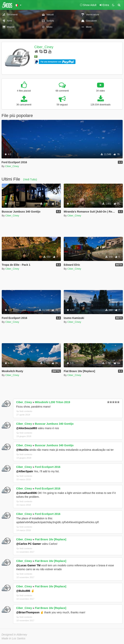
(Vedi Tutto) (30, 179)
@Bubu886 (23, 591)
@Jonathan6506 (26, 493)
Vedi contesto (24, 411)
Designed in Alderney (14, 635)
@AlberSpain (25, 471)
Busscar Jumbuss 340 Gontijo (54, 424)
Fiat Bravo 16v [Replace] (51, 539)
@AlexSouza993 (27, 428)
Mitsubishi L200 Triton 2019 (52, 402)
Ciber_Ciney (44, 47)
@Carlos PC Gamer (29, 544)
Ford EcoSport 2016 (48, 467)
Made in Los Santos (13, 638)
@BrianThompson (28, 612)
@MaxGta (22, 450)
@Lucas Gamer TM (28, 565)
